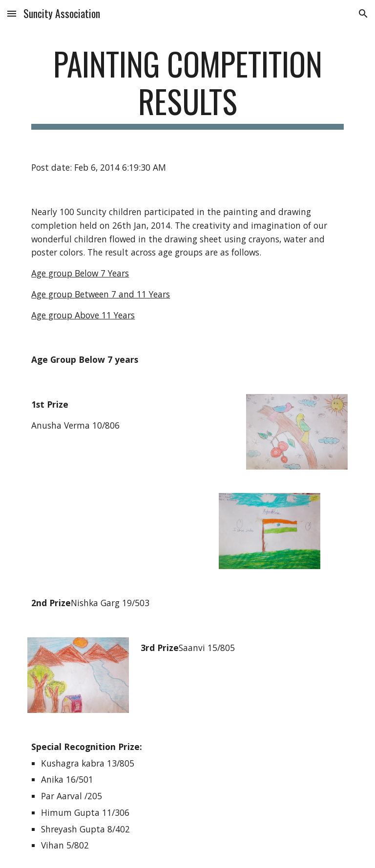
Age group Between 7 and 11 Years (101, 294)
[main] (187, 87)
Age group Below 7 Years (80, 273)
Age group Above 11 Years (83, 315)
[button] (12, 13)
